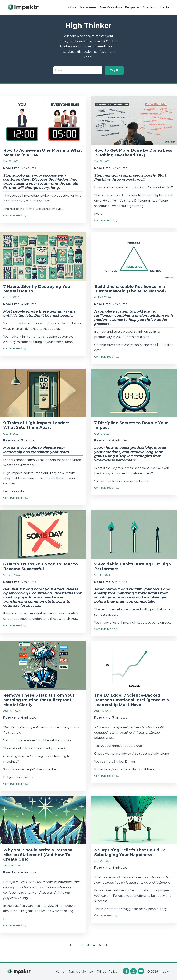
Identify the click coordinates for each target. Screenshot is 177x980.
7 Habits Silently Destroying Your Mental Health (38, 289)
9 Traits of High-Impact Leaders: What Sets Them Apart (37, 425)
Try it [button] (114, 70)
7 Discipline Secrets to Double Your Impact (131, 425)
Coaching (150, 7)
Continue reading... (15, 215)
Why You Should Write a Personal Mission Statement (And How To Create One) (39, 855)
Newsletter (88, 7)
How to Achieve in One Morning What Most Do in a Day (43, 153)
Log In (164, 7)
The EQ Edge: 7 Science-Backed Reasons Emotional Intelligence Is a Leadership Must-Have (132, 700)
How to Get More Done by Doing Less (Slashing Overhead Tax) (133, 153)
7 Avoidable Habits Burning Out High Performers (133, 567)
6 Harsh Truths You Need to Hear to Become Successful (40, 567)
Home (60, 972)
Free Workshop (111, 7)
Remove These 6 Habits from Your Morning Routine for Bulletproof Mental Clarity (39, 700)
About (73, 7)
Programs (132, 7)
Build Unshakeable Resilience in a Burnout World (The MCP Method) (130, 289)
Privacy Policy (107, 972)
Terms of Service (81, 972)
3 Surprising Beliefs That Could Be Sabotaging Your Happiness (130, 852)
